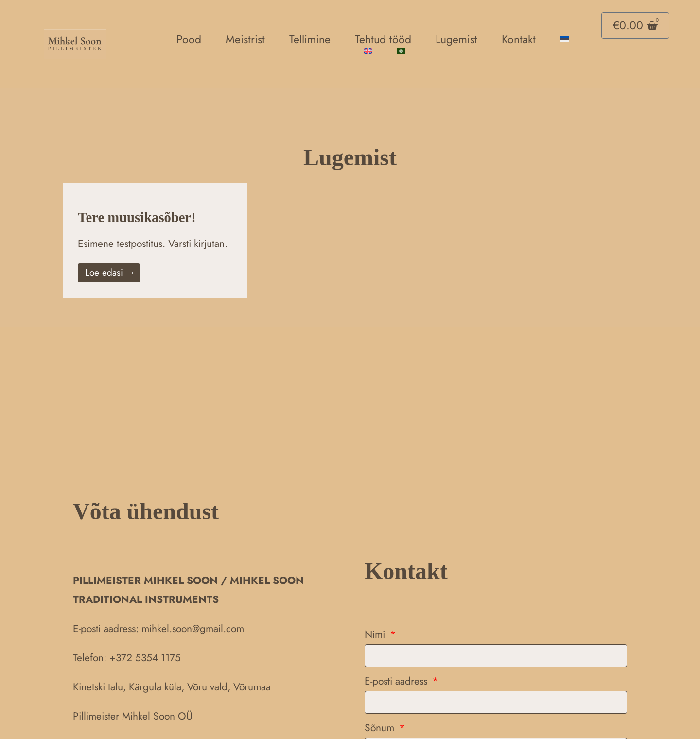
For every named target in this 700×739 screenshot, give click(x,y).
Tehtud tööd (383, 39)
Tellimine (310, 39)
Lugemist (456, 39)
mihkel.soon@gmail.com (193, 629)
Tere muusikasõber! (144, 217)
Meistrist (245, 39)
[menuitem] (564, 39)
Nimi (376, 634)
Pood (189, 39)
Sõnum (381, 728)
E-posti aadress (397, 681)
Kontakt (519, 39)
